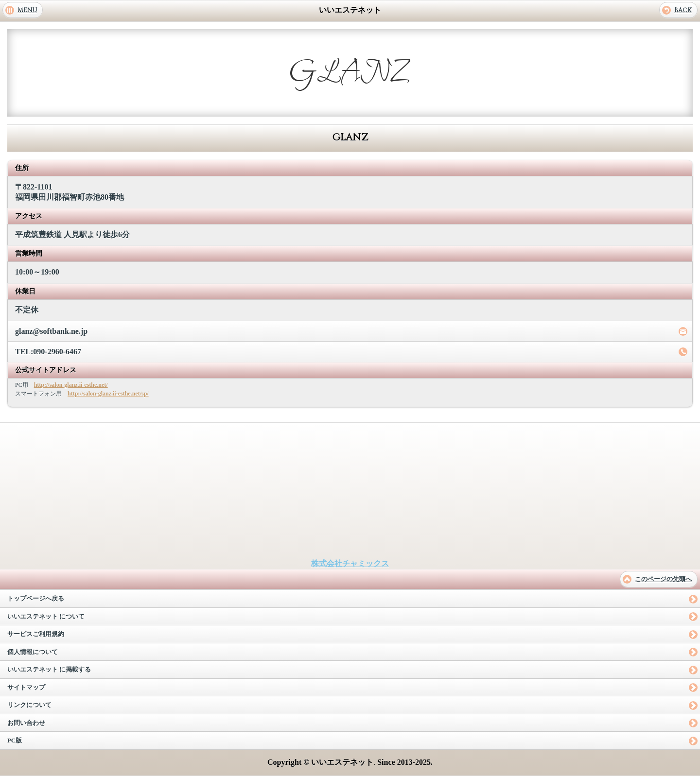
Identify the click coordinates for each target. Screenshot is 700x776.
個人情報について (33, 652)
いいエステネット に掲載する (49, 670)
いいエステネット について (46, 617)
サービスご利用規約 (36, 634)
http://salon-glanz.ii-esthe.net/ (71, 385)
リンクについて (29, 705)
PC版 (15, 741)
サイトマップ (26, 688)
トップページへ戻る (36, 599)
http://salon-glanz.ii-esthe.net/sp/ (108, 394)
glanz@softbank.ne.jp (51, 331)
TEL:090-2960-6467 (48, 352)
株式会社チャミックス (350, 563)
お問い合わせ (26, 723)
